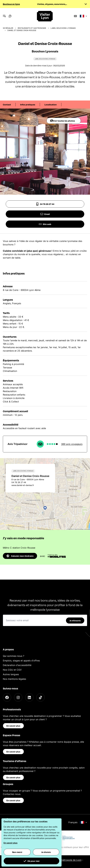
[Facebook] (7, 697)
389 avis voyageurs (72, 444)
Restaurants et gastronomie (32, 28)
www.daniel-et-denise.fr (23, 485)
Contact (7, 105)
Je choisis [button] (46, 852)
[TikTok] (40, 697)
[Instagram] (18, 697)
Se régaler (8, 28)
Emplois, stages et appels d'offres (21, 661)
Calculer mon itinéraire (20, 556)
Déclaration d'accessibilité (17, 665)
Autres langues (11, 674)
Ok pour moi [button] (31, 861)
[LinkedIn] (29, 697)
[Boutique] (75, 16)
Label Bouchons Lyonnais (63, 28)
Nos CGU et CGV (12, 670)
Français (78, 822)
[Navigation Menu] (4, 16)
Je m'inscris (75, 620)
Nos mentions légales (14, 679)
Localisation (51, 105)
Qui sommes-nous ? (14, 656)
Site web (45, 224)
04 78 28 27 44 (45, 204)
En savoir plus (13, 726)
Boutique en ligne (11, 4)
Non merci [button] (17, 852)
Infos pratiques (28, 105)
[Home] (45, 16)
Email (45, 214)
